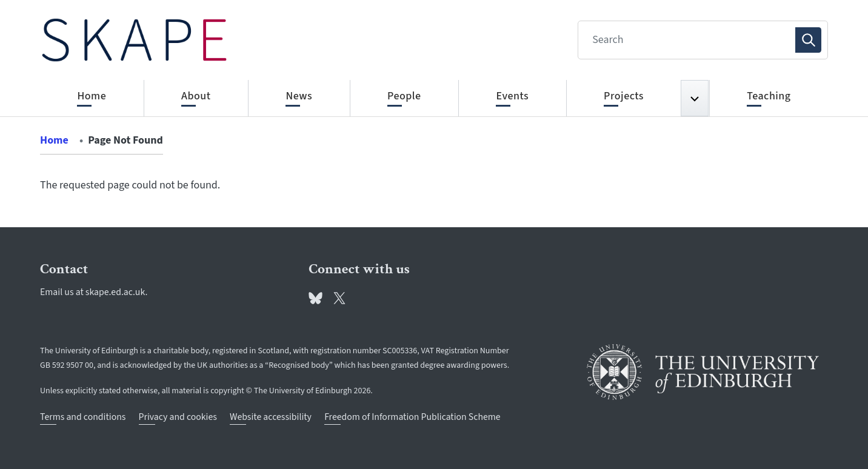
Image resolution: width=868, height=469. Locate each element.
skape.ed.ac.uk (115, 292)
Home (54, 140)
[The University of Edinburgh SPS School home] (134, 40)
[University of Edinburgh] (703, 372)
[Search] (690, 40)
